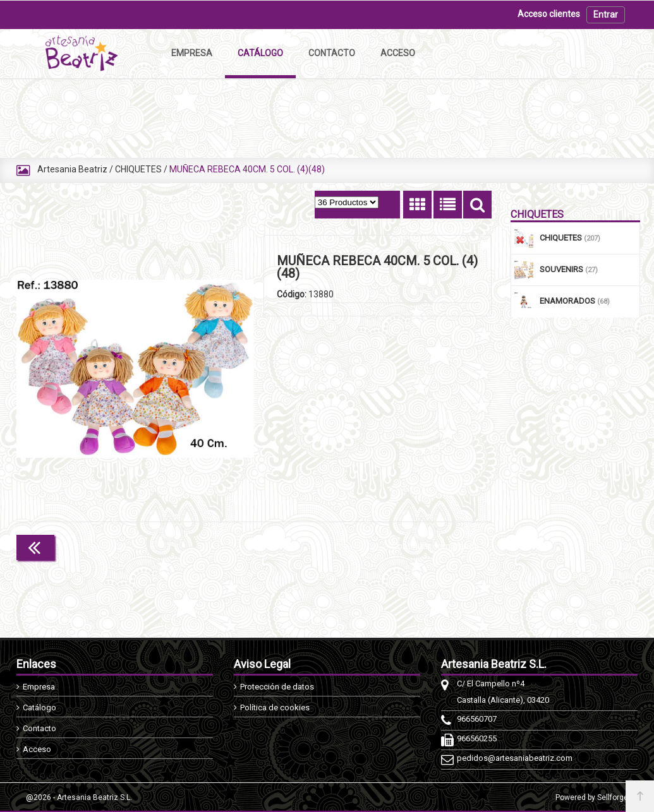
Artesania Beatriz (72, 169)
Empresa (39, 687)
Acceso (37, 749)
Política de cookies (275, 708)
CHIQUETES (138, 169)
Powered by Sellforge (592, 797)
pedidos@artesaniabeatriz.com (515, 758)
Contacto (39, 728)
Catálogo (39, 708)
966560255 (477, 738)
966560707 (477, 719)
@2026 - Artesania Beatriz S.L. (79, 797)
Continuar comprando (435, 546)
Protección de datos (277, 687)
